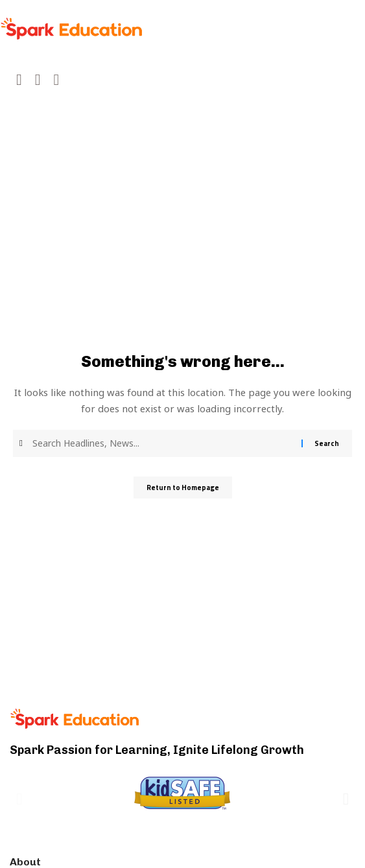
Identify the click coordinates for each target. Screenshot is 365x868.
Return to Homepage (183, 487)
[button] (19, 798)
